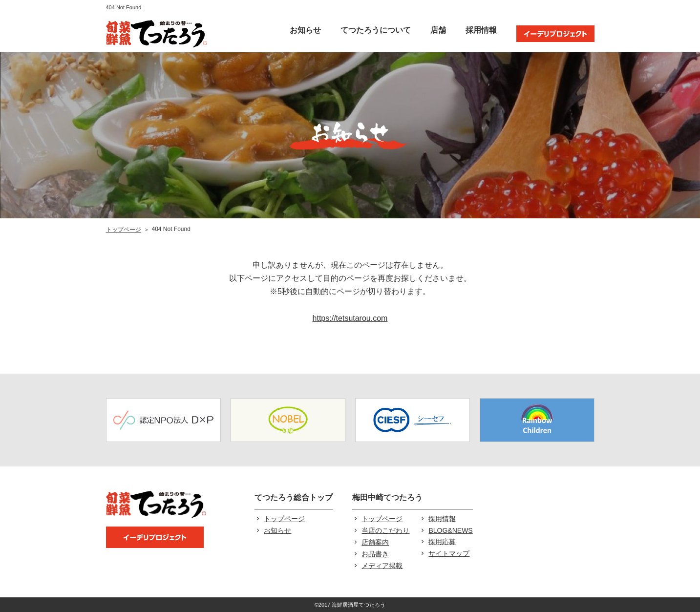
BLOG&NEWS (450, 530)
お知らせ (305, 30)
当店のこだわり (385, 530)
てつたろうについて (376, 30)
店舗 (438, 30)
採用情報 (481, 30)
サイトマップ (449, 553)
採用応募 (442, 542)
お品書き (375, 554)
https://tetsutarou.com (350, 318)
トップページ (124, 230)
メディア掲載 (382, 566)
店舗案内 (375, 542)
